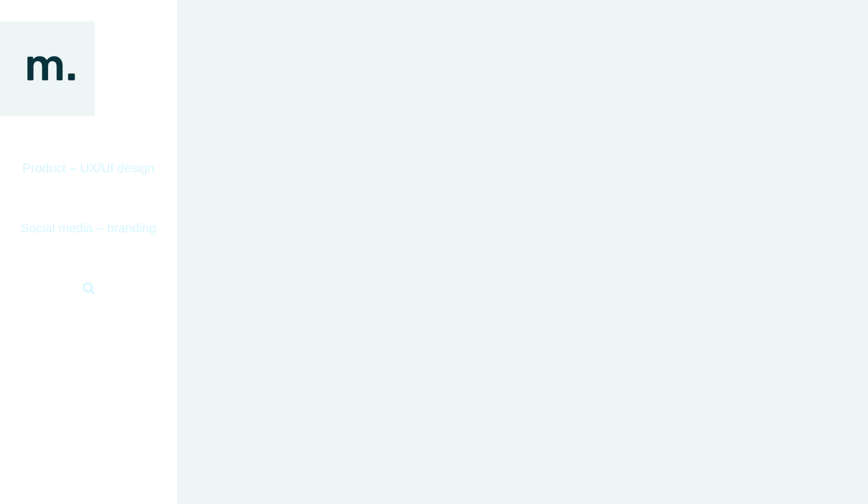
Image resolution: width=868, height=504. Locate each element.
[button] (88, 288)
